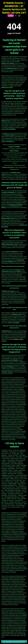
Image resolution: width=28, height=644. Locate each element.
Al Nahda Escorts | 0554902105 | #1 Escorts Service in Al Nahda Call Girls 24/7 (14, 8)
